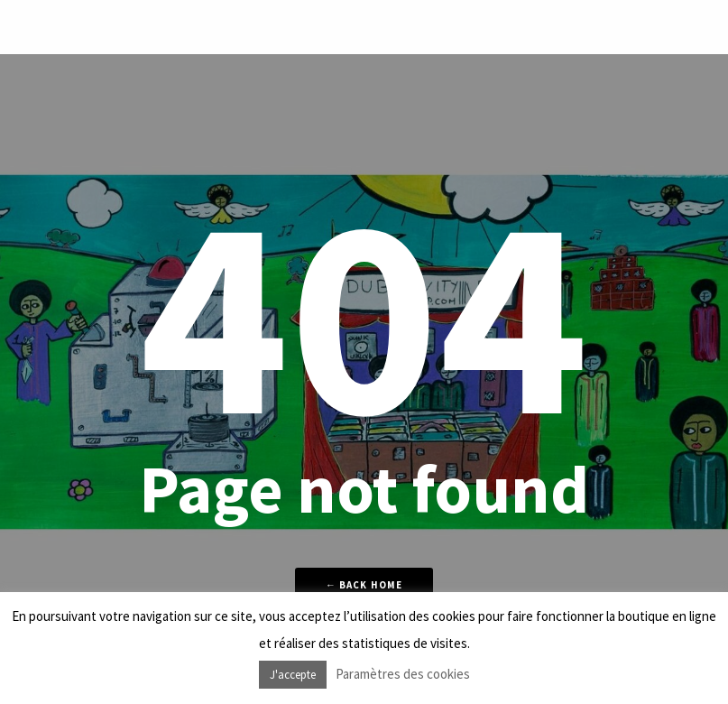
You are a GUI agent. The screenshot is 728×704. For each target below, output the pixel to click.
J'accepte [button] (293, 675)
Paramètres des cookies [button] (403, 674)
